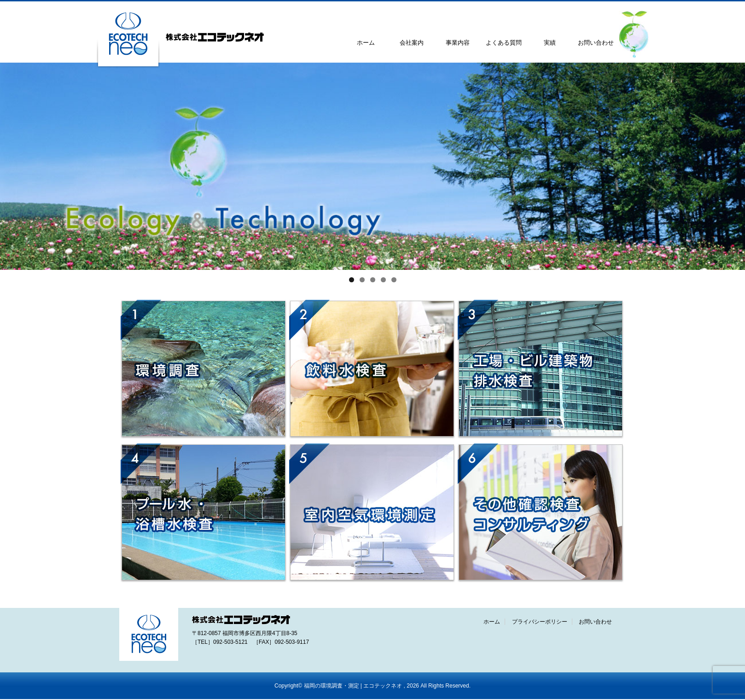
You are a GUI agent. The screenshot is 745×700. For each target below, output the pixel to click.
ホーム (366, 43)
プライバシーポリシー (540, 622)
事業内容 (458, 43)
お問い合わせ (596, 43)
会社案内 (412, 43)
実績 (550, 43)
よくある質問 (504, 43)
